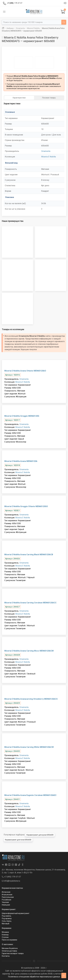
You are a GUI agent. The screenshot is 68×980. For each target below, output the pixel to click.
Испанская (6, 892)
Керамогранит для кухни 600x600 (40, 835)
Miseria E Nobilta (48, 157)
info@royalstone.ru (11, 881)
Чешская (5, 902)
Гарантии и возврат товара (13, 953)
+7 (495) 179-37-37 (11, 877)
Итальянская (7, 895)
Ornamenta (46, 151)
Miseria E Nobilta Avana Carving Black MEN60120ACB (29, 555)
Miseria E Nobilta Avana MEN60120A (21, 461)
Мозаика (5, 932)
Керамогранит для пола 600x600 (18, 840)
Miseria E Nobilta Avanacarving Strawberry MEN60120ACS (31, 699)
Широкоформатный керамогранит (16, 913)
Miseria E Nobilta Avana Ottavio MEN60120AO (25, 371)
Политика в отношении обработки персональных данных (34, 977)
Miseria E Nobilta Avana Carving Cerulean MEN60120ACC (30, 603)
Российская (6, 900)
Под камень (7, 916)
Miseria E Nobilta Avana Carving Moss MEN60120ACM (29, 651)
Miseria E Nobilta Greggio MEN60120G (22, 416)
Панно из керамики (9, 940)
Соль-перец (7, 921)
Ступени (5, 937)
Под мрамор (7, 918)
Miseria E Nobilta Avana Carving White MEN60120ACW (29, 747)
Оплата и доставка (9, 951)
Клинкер (5, 935)
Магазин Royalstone (10, 948)
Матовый (6, 924)
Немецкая (6, 905)
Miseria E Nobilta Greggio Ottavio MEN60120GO (26, 506)
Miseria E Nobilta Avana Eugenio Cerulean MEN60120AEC (30, 795)
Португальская (8, 897)
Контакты (6, 956)
